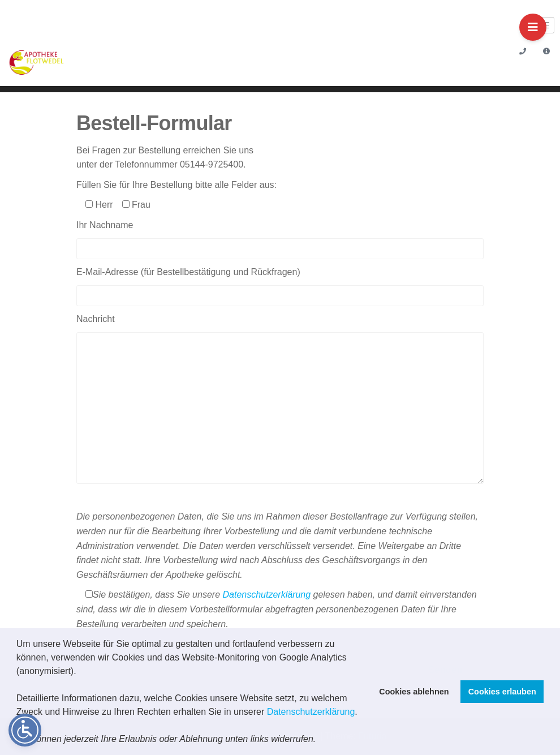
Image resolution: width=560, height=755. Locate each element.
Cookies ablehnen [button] (414, 692)
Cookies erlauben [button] (502, 692)
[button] (320, 740)
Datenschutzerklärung (311, 712)
